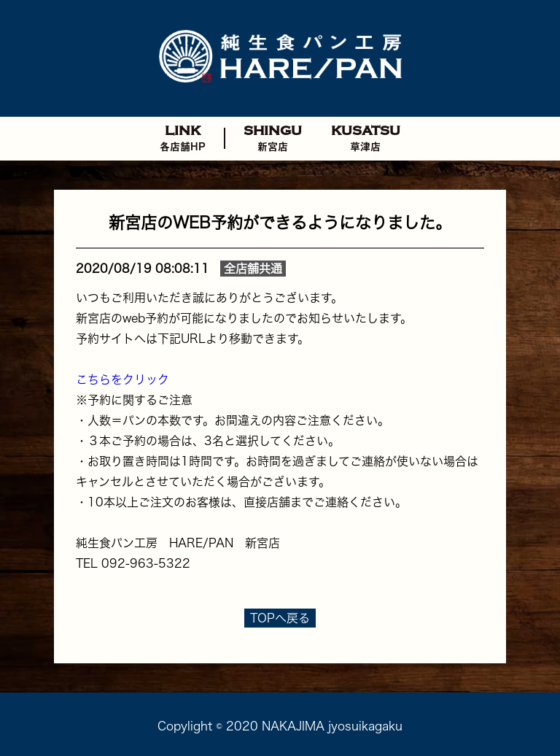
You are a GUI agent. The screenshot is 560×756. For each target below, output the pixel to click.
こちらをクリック (122, 379)
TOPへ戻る (280, 618)
